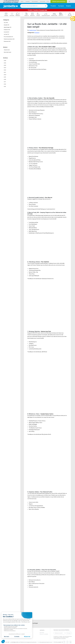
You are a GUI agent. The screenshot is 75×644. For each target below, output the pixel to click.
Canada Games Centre (47, 414)
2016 (5, 84)
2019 (5, 77)
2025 (5, 63)
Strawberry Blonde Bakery (35, 169)
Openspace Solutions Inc (48, 279)
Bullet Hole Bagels (33, 424)
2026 (5, 61)
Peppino (31, 504)
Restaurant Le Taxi (33, 66)
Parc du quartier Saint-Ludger (47, 47)
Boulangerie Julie (33, 117)
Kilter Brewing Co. (33, 342)
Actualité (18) (6, 25)
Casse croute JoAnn (34, 502)
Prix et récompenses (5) (8, 37)
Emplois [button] (69, 6)
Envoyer (69, 633)
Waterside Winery (33, 228)
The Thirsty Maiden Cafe (34, 167)
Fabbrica (31, 585)
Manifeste (42, 633)
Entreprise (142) (7, 30)
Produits (53, 6)
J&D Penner (44, 352)
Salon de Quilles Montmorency (36, 114)
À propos (61, 6)
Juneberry (31, 344)
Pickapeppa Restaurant (34, 430)
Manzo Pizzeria (32, 204)
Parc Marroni (49, 198)
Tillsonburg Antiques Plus (35, 270)
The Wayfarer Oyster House (35, 428)
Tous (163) (6, 23)
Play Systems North (46, 434)
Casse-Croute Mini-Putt (34, 64)
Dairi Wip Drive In (33, 345)
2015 (5, 86)
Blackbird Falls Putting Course (36, 162)
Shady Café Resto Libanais (35, 119)
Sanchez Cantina (33, 426)
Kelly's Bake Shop (33, 231)
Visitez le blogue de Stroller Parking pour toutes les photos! (41, 209)
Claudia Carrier (7, 50)
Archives (5, 58)
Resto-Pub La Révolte (34, 509)
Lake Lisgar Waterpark (34, 276)
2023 (5, 68)
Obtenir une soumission (59, 1)
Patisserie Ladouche (33, 587)
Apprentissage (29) (8, 27)
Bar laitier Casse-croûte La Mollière (37, 508)
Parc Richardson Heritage (46, 148)
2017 (5, 82)
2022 (5, 70)
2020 (5, 75)
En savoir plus (43, 10)
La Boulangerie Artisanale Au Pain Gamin (38, 60)
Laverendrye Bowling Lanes (35, 349)
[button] (73, 16)
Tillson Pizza (32, 274)
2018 (5, 79)
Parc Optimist (45, 262)
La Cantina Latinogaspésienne (36, 506)
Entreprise (37, 33)
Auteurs (5, 47)
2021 (5, 72)
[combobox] (34, 6)
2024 (5, 65)
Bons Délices (32, 582)
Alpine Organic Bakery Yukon (35, 423)
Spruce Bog (32, 431)
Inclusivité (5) (6, 32)
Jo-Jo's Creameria (33, 163)
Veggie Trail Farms (33, 165)
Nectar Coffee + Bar (33, 272)
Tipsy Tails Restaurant (34, 230)
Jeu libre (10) (6, 34)
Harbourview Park (46, 331)
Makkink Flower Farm (34, 269)
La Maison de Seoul (33, 203)
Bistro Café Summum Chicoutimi (37, 584)
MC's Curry (31, 347)
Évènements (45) (7, 41)
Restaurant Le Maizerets (34, 115)
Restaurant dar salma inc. (35, 580)
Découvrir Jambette (44, 634)
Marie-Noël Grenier (7, 52)
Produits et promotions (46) (9, 39)
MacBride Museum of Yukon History (37, 421)
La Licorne (31, 59)
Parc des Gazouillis (49, 98)
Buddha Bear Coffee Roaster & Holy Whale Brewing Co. (41, 233)
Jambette (42, 630)
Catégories (6, 20)
